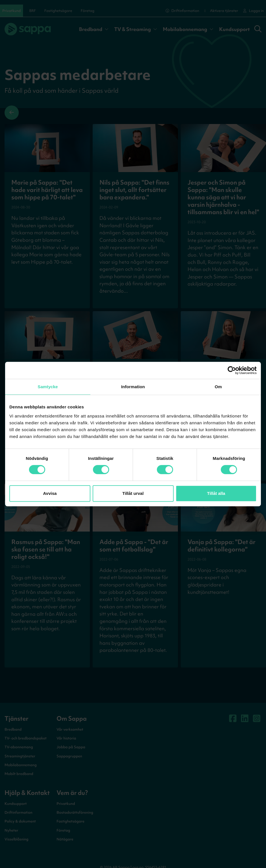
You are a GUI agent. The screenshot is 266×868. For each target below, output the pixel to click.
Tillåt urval (133, 493)
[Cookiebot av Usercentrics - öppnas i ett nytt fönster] (232, 370)
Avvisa (50, 493)
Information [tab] (133, 387)
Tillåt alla (216, 493)
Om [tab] (218, 387)
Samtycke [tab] (48, 387)
